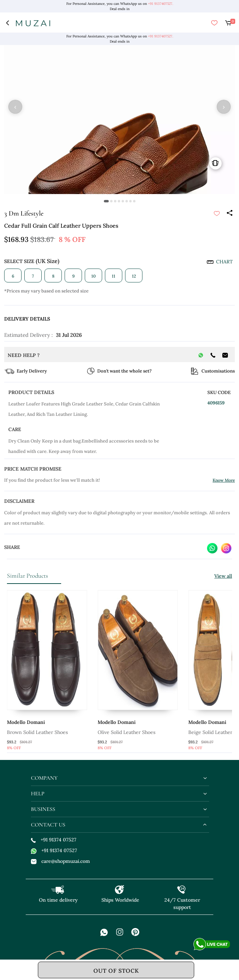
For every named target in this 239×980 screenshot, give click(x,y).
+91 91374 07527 (54, 840)
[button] (106, 201)
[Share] (229, 213)
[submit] (217, 213)
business (43, 809)
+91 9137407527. (160, 4)
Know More (224, 480)
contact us (48, 825)
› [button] (224, 107)
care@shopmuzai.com (60, 861)
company (44, 778)
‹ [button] (15, 107)
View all (223, 576)
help (38, 794)
